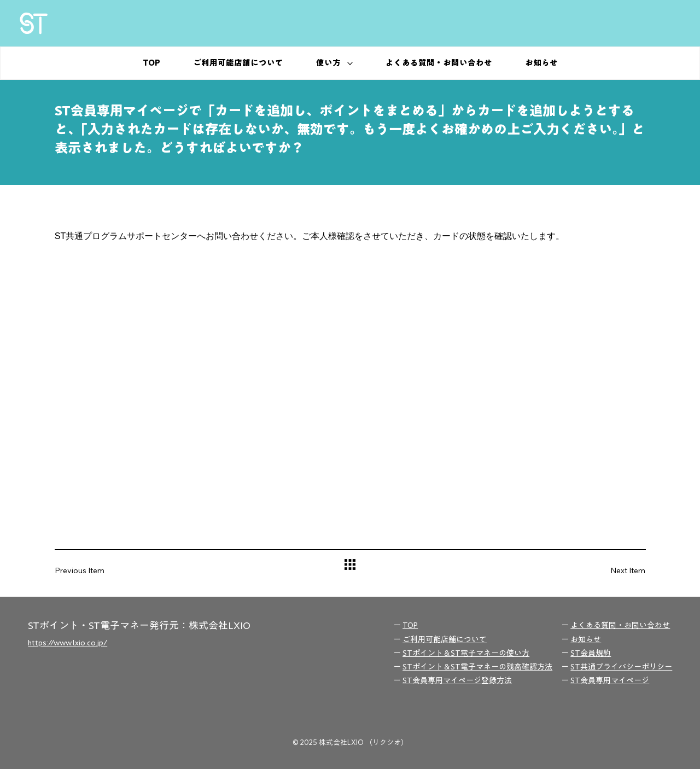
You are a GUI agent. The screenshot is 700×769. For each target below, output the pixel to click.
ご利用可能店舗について (445, 639)
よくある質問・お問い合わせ (620, 625)
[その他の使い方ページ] (350, 63)
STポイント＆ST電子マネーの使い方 (466, 653)
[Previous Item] (87, 570)
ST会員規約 (591, 653)
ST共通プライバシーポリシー (621, 667)
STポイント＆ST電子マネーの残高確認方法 (477, 667)
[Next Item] (612, 570)
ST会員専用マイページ (610, 680)
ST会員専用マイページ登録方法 (457, 680)
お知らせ (586, 639)
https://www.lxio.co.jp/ (68, 643)
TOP (410, 625)
